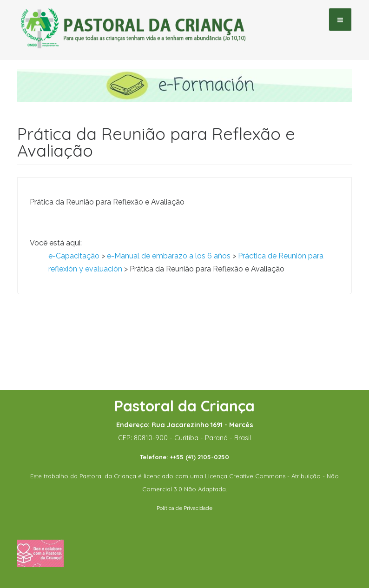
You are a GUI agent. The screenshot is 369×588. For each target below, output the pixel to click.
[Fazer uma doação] (40, 553)
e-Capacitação (74, 256)
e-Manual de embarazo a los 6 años (169, 256)
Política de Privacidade (184, 508)
